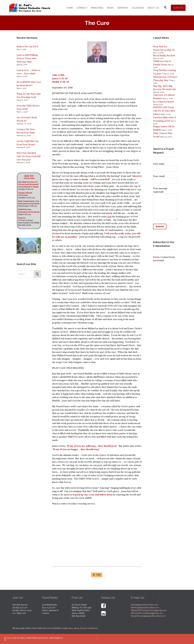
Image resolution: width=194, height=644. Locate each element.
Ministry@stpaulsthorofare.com (145, 608)
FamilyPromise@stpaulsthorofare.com (148, 616)
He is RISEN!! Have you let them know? (29, 84)
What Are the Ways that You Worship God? (29, 96)
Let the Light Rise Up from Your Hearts (27, 143)
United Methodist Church (42, 628)
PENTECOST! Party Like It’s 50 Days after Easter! (164, 111)
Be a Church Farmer (164, 102)
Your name (165, 166)
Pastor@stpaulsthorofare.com (144, 605)
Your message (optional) (165, 204)
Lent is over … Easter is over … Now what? (28, 72)
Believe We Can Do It (27, 47)
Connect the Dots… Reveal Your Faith (26, 131)
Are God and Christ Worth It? (27, 119)
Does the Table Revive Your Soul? (28, 107)
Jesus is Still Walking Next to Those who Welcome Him (27, 58)
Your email (165, 179)
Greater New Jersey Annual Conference (80, 628)
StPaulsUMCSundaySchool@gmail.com (149, 610)
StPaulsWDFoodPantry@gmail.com (147, 613)
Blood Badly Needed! (164, 56)
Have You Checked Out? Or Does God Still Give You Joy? (29, 156)
